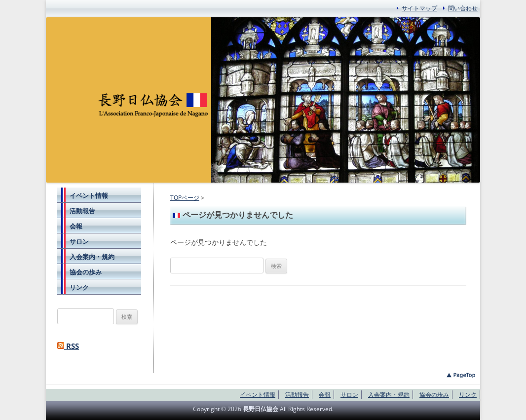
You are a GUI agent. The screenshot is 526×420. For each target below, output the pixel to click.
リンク (79, 287)
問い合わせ (463, 8)
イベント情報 (89, 195)
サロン (79, 241)
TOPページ (185, 198)
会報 (76, 226)
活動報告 (82, 211)
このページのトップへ (461, 375)
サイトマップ (419, 8)
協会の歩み (86, 272)
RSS (68, 346)
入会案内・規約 (92, 257)
